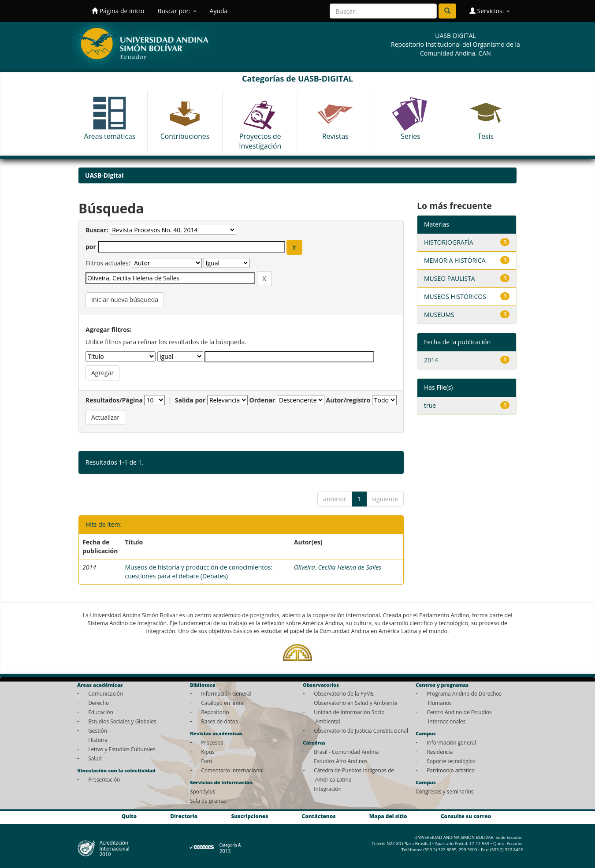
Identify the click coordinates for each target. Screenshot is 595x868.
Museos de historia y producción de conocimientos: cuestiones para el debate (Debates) (199, 572)
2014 (431, 360)
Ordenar (262, 400)
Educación (101, 712)
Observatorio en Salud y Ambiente (355, 703)
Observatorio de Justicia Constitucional (361, 730)
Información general (451, 742)
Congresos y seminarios (444, 791)
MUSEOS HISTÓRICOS (455, 296)
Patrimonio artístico (451, 770)
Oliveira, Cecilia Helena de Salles (338, 567)
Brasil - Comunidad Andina (346, 752)
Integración (328, 789)
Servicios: (490, 11)
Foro (206, 761)
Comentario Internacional (232, 770)
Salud (95, 758)
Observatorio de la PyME (344, 693)
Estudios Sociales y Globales (122, 721)
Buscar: (97, 230)
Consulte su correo (466, 816)
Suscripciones (249, 816)
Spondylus (203, 791)
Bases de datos (219, 721)
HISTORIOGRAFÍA (449, 242)
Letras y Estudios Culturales (122, 749)
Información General (226, 693)
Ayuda (219, 11)
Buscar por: (177, 11)
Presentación (104, 779)
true (430, 405)
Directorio (184, 816)
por (91, 247)
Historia (98, 740)
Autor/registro (348, 400)
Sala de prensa (208, 801)
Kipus (208, 752)
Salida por (190, 400)
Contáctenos (319, 816)
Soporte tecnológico (451, 761)
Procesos (212, 742)
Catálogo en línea (222, 703)
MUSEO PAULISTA (450, 278)
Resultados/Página (114, 400)
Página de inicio (118, 11)
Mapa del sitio (388, 816)
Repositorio (215, 712)
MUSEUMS (439, 315)
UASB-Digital (104, 175)
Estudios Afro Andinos (341, 761)
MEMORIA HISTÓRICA (455, 260)
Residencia (440, 752)
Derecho (99, 703)
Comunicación (106, 693)
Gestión (98, 730)
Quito (129, 816)
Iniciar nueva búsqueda (125, 300)
